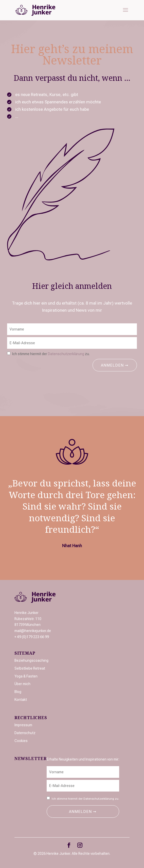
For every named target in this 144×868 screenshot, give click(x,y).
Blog (18, 692)
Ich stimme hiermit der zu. (51, 354)
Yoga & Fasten (26, 676)
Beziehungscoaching (31, 660)
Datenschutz (25, 733)
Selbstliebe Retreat (30, 668)
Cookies (21, 741)
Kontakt (21, 700)
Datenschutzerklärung (66, 354)
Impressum (23, 725)
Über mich (22, 684)
